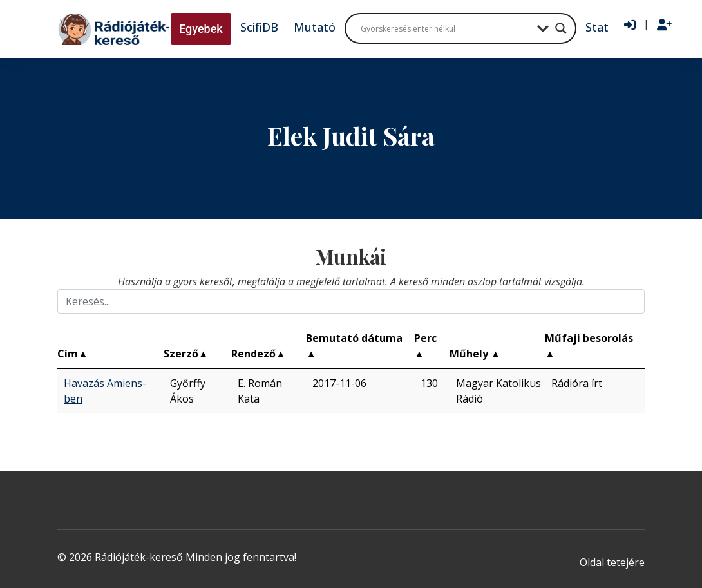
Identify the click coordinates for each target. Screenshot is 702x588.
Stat (597, 27)
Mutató (315, 27)
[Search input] (446, 28)
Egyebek (201, 29)
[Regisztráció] (664, 25)
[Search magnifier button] (561, 28)
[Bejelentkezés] (630, 25)
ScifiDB (259, 27)
